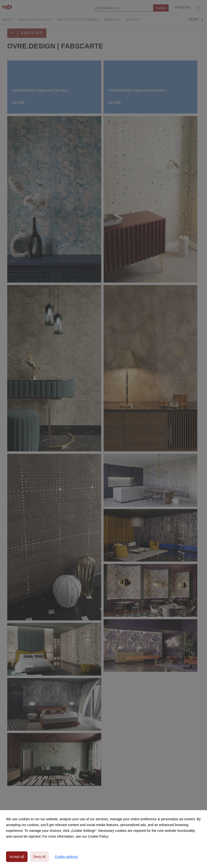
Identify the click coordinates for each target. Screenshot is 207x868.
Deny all (39, 857)
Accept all (17, 857)
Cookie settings (66, 857)
